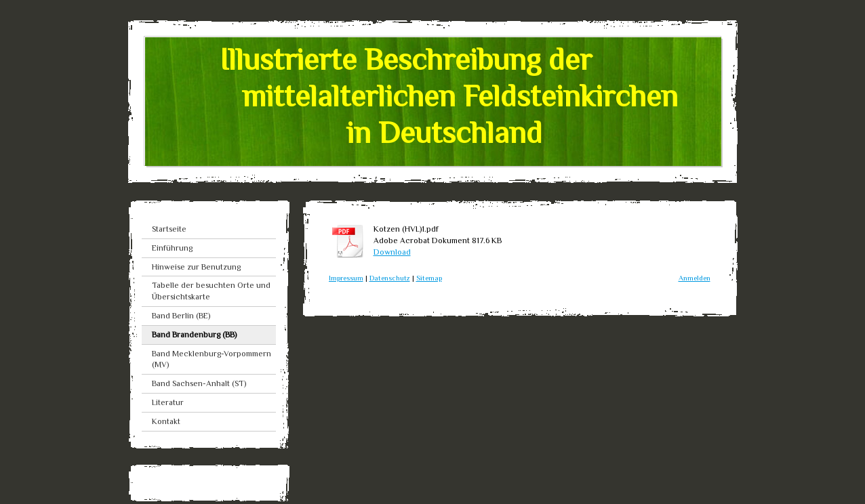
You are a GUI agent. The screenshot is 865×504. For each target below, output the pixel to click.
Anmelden (695, 278)
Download (392, 252)
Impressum (346, 278)
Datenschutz (390, 278)
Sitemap (429, 278)
